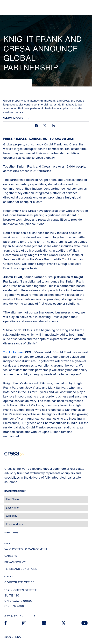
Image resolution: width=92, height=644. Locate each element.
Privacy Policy (15, 562)
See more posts (13, 118)
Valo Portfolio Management (26, 549)
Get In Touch (20, 616)
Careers (11, 556)
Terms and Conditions (21, 569)
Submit (8, 533)
